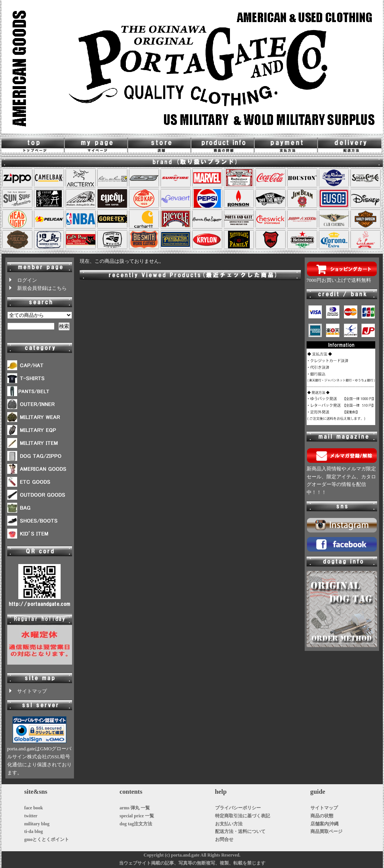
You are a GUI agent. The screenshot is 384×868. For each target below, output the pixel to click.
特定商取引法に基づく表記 (243, 816)
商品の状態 (322, 816)
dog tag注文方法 (136, 824)
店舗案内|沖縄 (325, 824)
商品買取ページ (326, 831)
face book (34, 808)
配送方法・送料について (240, 831)
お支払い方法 (229, 824)
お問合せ (224, 839)
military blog (37, 824)
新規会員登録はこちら (37, 288)
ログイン (22, 280)
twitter (31, 816)
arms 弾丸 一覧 (135, 808)
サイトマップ (27, 691)
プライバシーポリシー (238, 808)
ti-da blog (34, 831)
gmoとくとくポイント (47, 839)
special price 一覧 (137, 816)
